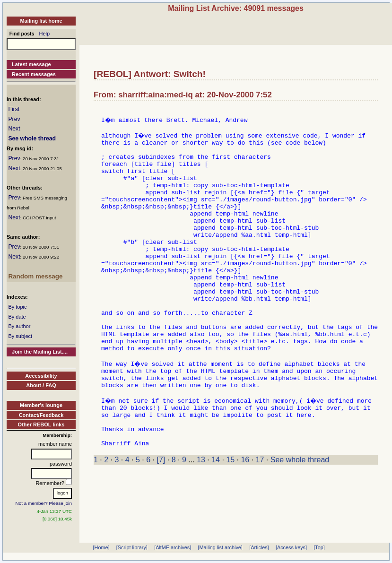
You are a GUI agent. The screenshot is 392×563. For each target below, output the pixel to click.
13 (201, 521)
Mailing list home (41, 21)
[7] (161, 521)
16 (245, 521)
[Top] (319, 547)
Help (45, 34)
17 (260, 521)
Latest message (31, 64)
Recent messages (34, 74)
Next (14, 129)
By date (17, 317)
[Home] (101, 547)
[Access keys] (291, 547)
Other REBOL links (41, 424)
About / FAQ (41, 385)
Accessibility (41, 376)
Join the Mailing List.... (40, 352)
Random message (35, 276)
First (14, 109)
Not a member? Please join (44, 503)
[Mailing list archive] (220, 547)
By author (19, 326)
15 (230, 521)
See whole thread (32, 139)
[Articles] (259, 547)
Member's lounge (41, 405)
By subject (20, 336)
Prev (14, 119)
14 (216, 521)
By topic (17, 307)
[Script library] (132, 547)
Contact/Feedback (41, 415)
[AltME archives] (173, 547)
